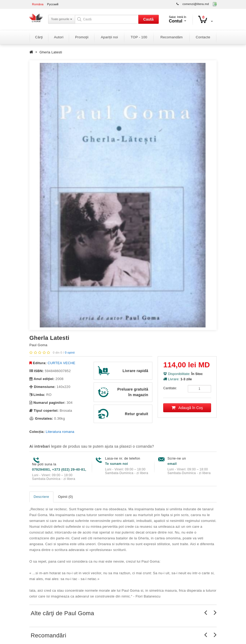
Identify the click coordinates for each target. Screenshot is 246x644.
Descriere (41, 497)
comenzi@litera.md (196, 4)
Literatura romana (60, 432)
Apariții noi (109, 37)
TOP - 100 (139, 37)
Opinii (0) (66, 497)
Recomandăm (172, 37)
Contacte (203, 37)
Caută (149, 19)
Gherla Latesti (51, 52)
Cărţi (39, 37)
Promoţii (82, 37)
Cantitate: (170, 388)
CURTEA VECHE (61, 363)
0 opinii (70, 353)
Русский (53, 4)
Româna (38, 4)
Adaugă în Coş (187, 408)
